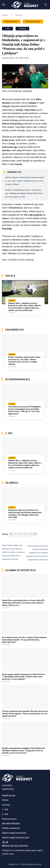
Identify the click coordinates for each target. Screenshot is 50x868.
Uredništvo (7, 785)
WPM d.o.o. (14, 864)
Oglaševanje (8, 789)
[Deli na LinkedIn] (35, 534)
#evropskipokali (33, 22)
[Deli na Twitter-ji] (21, 534)
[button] (4, 5)
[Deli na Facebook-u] (16, 534)
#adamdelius (11, 22)
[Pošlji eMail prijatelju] (26, 534)
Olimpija (22, 29)
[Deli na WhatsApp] (11, 534)
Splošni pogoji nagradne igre (16, 838)
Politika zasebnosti (11, 828)
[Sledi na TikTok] (7, 842)
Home (5, 15)
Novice (19, 15)
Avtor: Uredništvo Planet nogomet (18, 260)
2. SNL (5, 814)
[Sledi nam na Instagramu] (4, 842)
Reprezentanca (9, 819)
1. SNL (7, 29)
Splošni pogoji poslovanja (14, 833)
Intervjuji (6, 805)
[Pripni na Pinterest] (30, 534)
